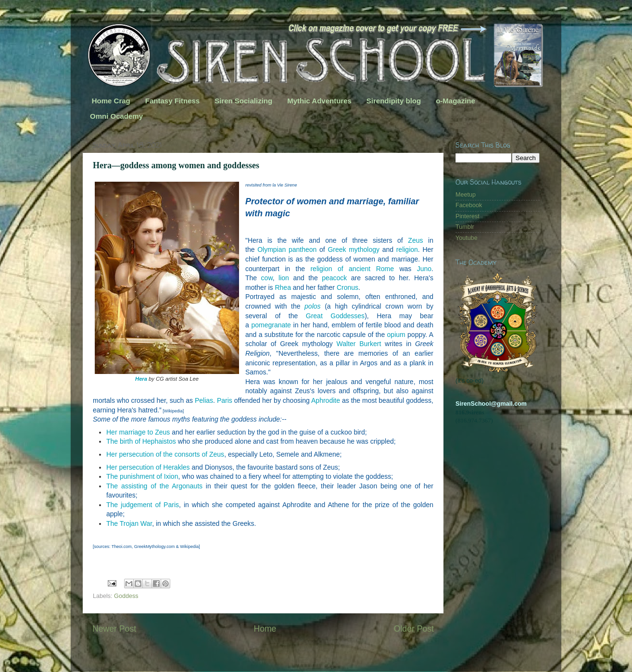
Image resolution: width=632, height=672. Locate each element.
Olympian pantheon (287, 249)
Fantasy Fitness (172, 101)
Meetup (466, 195)
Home (265, 629)
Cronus (348, 287)
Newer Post (114, 629)
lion (284, 278)
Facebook (469, 205)
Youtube (467, 238)
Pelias (204, 400)
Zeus (415, 240)
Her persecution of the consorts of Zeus (165, 454)
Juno (424, 269)
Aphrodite (326, 400)
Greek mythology (354, 249)
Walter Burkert (359, 344)
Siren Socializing (243, 101)
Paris (225, 400)
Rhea (283, 287)
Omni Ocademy (116, 116)
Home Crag (111, 101)
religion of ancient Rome (352, 269)
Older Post (414, 629)
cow (267, 278)
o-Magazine (455, 101)
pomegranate (271, 325)
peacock (334, 278)
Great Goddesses (335, 316)
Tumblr (465, 227)
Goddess (126, 596)
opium (396, 335)
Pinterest (468, 216)
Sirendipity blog (394, 101)
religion (407, 249)
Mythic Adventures (319, 101)
